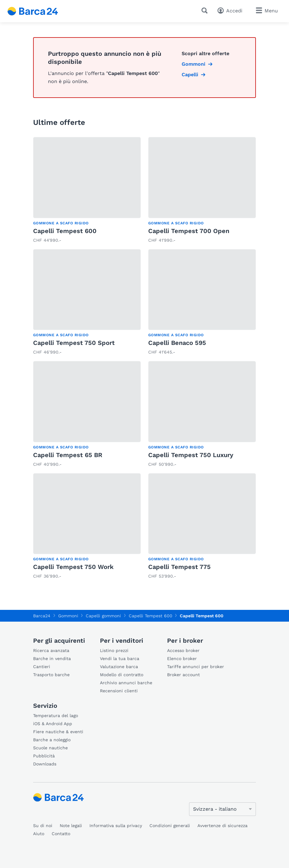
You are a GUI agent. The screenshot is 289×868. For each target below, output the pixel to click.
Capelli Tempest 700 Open (189, 231)
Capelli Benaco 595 (177, 343)
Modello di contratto (122, 675)
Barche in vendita (52, 659)
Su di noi (43, 826)
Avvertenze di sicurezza (222, 826)
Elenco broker (182, 659)
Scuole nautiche (50, 748)
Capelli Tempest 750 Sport (74, 343)
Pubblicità (44, 756)
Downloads (45, 764)
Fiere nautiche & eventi (58, 732)
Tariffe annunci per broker (196, 667)
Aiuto (39, 834)
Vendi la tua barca (120, 659)
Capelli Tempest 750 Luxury (191, 455)
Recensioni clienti (119, 691)
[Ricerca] (206, 11)
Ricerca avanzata (51, 650)
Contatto (61, 834)
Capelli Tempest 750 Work (73, 567)
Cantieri (42, 667)
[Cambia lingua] (222, 809)
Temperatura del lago (56, 716)
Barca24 (42, 616)
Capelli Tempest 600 (65, 231)
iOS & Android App (53, 724)
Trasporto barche (51, 675)
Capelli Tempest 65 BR (68, 455)
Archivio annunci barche (126, 683)
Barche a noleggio (52, 740)
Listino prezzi (114, 650)
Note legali (71, 826)
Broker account (183, 675)
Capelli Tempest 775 (179, 567)
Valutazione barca (119, 667)
